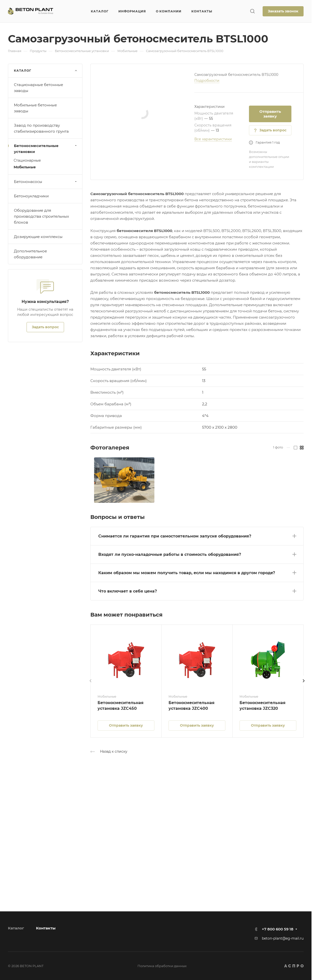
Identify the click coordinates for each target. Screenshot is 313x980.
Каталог (16, 928)
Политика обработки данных (162, 966)
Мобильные (25, 167)
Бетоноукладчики (31, 196)
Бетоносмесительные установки (46, 149)
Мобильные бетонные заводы (35, 108)
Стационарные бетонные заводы (38, 88)
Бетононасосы (46, 182)
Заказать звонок (283, 11)
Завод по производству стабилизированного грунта (41, 128)
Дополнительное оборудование (30, 254)
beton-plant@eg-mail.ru (283, 938)
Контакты (46, 928)
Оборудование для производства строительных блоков (41, 216)
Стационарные (27, 160)
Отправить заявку (270, 114)
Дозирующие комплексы (38, 237)
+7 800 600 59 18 (278, 929)
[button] (197, 535)
